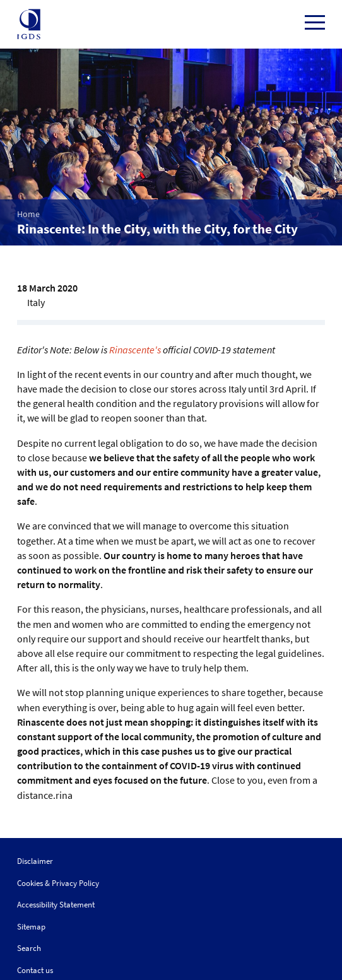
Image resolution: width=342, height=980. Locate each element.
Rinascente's (135, 350)
